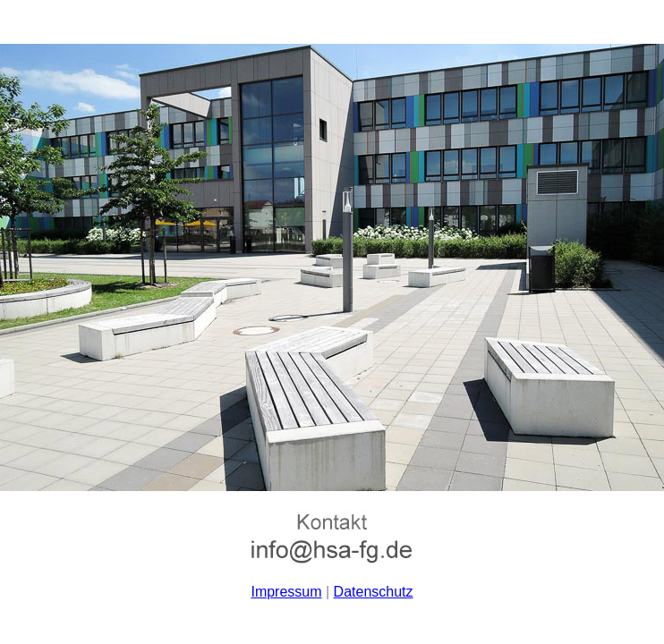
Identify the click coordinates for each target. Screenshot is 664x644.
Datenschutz (374, 592)
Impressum (286, 592)
